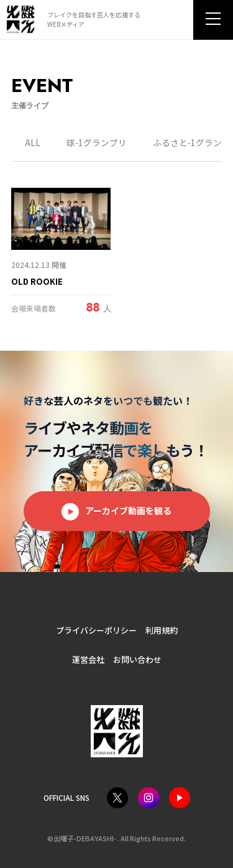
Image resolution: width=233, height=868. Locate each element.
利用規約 (162, 630)
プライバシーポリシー (96, 630)
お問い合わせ (137, 659)
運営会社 (88, 659)
